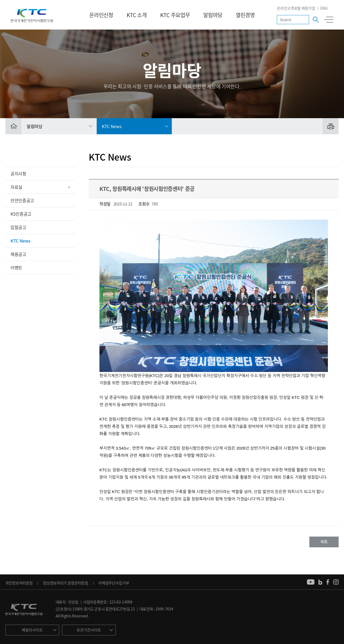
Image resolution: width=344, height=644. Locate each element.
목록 (324, 542)
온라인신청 (101, 15)
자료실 (16, 187)
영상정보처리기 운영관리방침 (66, 583)
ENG (324, 8)
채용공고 (18, 254)
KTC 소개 (137, 15)
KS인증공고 (21, 214)
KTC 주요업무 (175, 15)
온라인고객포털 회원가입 (296, 8)
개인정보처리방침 (19, 583)
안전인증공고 (22, 200)
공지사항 (18, 173)
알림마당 (213, 15)
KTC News (20, 241)
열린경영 (245, 15)
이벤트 (16, 267)
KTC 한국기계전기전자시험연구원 (32, 15)
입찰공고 (18, 227)
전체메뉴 (329, 20)
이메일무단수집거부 (114, 583)
